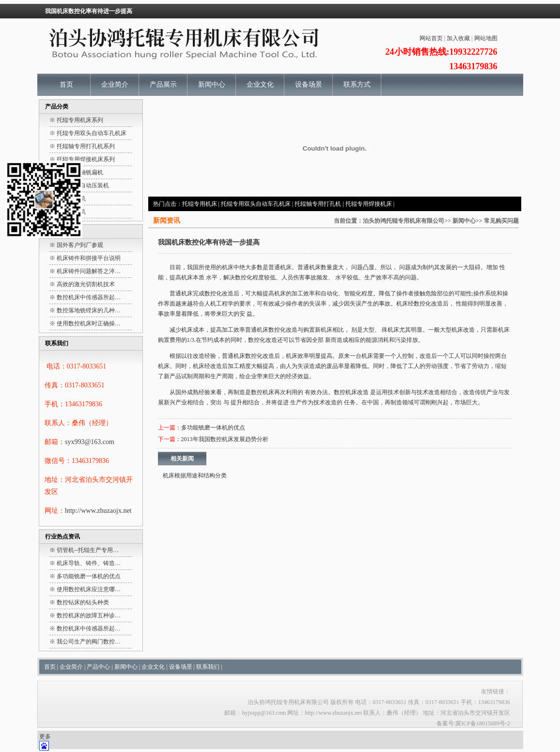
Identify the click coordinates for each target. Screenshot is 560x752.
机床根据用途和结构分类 (195, 476)
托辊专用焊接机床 (369, 204)
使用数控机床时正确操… (89, 323)
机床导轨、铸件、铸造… (89, 563)
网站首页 (431, 38)
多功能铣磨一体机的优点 (89, 576)
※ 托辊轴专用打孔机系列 (82, 146)
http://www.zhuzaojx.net (98, 511)
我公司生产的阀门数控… (89, 642)
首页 (66, 84)
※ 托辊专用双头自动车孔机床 (88, 133)
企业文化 (260, 84)
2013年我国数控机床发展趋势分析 (225, 439)
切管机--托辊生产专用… (88, 550)
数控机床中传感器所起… (89, 297)
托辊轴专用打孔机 (318, 204)
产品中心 (98, 667)
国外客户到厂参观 (80, 245)
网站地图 (486, 38)
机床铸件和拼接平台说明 (89, 258)
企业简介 (115, 84)
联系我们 (208, 667)
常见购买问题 (501, 221)
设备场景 (309, 84)
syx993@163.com (90, 442)
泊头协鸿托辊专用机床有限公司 (404, 221)
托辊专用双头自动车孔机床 (256, 204)
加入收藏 (458, 38)
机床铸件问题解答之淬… (89, 271)
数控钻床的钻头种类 (83, 602)
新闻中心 (212, 84)
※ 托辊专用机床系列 (76, 120)
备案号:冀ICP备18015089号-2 (473, 723)
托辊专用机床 (200, 204)
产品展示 (163, 84)
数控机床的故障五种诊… (89, 615)
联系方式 (357, 84)
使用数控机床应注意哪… (89, 589)
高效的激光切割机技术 (86, 284)
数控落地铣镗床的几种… (89, 310)
